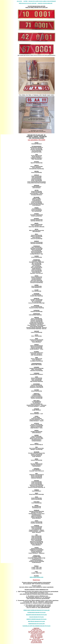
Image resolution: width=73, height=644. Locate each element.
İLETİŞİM (25, 1)
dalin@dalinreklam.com (36, 577)
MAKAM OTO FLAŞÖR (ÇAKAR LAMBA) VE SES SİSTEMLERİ (42, 1)
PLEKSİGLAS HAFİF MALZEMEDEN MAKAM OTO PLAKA (37, 626)
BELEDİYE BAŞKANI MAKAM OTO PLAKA (37, 615)
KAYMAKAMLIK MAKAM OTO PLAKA (36, 612)
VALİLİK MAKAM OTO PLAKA (36, 617)
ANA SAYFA (19, 1)
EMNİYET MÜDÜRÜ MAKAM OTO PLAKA (37, 619)
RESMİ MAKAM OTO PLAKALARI (37, 624)
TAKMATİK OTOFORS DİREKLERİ (45, 3)
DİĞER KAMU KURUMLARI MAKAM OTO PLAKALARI (36, 610)
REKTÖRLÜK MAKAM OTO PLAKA (36, 621)
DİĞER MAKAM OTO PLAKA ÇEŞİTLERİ (28, 3)
